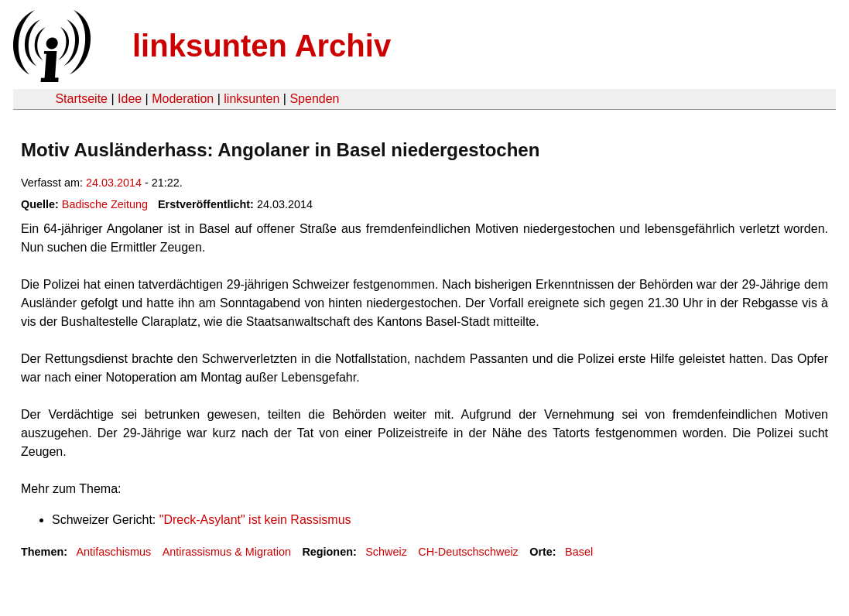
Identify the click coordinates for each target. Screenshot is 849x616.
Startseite (81, 99)
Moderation (183, 99)
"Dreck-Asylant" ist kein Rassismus (255, 520)
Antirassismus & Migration (227, 552)
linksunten (252, 99)
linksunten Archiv (262, 46)
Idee (130, 99)
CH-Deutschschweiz (468, 552)
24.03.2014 (114, 183)
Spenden (314, 99)
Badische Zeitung (105, 204)
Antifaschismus (113, 552)
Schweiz (386, 552)
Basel (579, 552)
